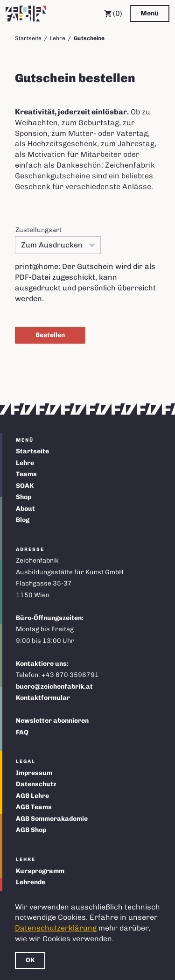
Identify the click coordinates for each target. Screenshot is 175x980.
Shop (24, 497)
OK (30, 960)
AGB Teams (34, 807)
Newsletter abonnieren (52, 721)
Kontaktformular (43, 698)
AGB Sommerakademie (52, 819)
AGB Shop (31, 830)
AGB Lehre (32, 796)
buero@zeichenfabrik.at (54, 687)
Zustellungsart (38, 230)
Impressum (34, 773)
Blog (23, 520)
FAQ (22, 732)
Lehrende (31, 882)
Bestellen (50, 335)
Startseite (28, 38)
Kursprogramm (40, 871)
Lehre (58, 38)
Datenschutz (36, 784)
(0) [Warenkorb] (113, 14)
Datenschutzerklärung (56, 928)
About (25, 509)
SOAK (25, 486)
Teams (26, 474)
